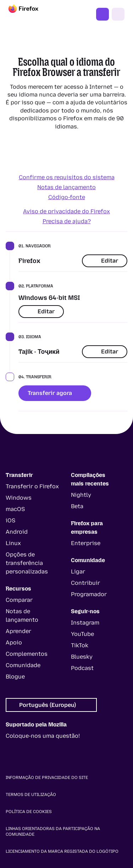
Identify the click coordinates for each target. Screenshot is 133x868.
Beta (77, 506)
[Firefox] (30, 14)
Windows (19, 498)
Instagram (85, 623)
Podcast (82, 668)
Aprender (18, 631)
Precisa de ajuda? (67, 221)
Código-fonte (67, 197)
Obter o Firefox (102, 14)
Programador (89, 594)
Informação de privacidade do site (47, 778)
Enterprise (86, 543)
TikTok (80, 645)
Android (17, 532)
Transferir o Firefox (32, 486)
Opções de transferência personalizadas (27, 563)
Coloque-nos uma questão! (43, 736)
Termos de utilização (31, 795)
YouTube (82, 634)
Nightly (81, 495)
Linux (13, 543)
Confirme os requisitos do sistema (67, 177)
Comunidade (23, 665)
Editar (105, 261)
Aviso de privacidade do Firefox (66, 211)
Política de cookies (29, 812)
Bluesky (82, 657)
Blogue (15, 677)
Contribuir (85, 583)
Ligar (78, 572)
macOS (15, 509)
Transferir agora (55, 393)
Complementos (27, 654)
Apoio (14, 642)
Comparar (19, 600)
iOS (10, 520)
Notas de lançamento (66, 187)
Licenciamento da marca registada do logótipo (62, 851)
